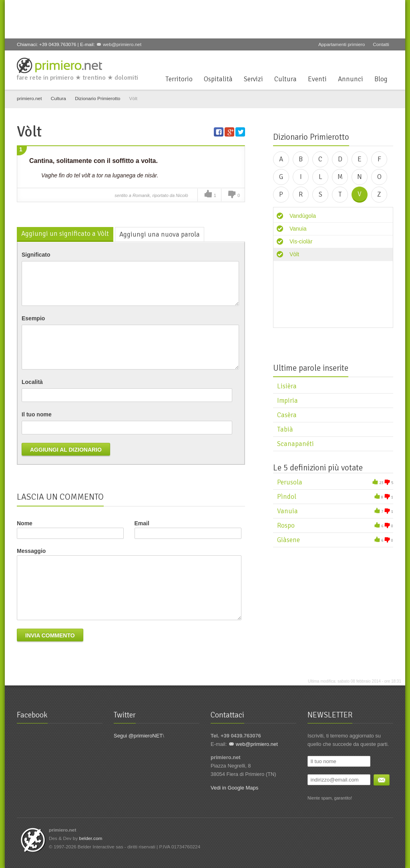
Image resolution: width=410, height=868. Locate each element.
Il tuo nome (37, 414)
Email (188, 529)
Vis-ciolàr (301, 241)
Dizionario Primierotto (97, 98)
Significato (36, 255)
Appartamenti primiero (342, 44)
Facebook (336, 60)
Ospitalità (218, 79)
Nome (25, 523)
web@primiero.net (122, 44)
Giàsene (288, 540)
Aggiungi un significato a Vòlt (65, 234)
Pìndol (287, 497)
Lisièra (287, 386)
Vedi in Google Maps (234, 788)
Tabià (285, 429)
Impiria (287, 401)
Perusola (290, 482)
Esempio (33, 318)
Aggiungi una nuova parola (160, 234)
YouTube (375, 60)
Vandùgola (303, 216)
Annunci (351, 79)
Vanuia (298, 229)
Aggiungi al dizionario (66, 450)
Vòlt (294, 254)
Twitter (349, 60)
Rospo (286, 525)
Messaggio (31, 551)
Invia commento (50, 635)
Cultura (285, 79)
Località (32, 382)
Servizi (253, 79)
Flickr (388, 60)
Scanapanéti (295, 444)
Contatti (381, 44)
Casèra (287, 415)
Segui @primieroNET (138, 736)
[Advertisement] (159, 18)
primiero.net (29, 98)
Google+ (362, 60)
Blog (381, 79)
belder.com (91, 838)
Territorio (179, 79)
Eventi (317, 79)
